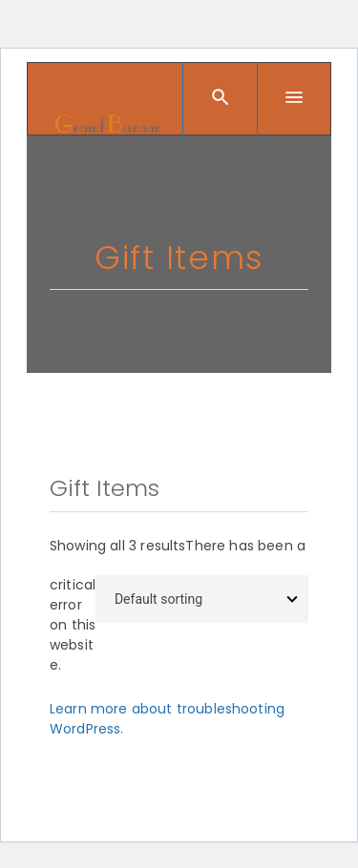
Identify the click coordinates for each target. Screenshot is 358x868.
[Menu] (294, 99)
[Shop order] (201, 599)
